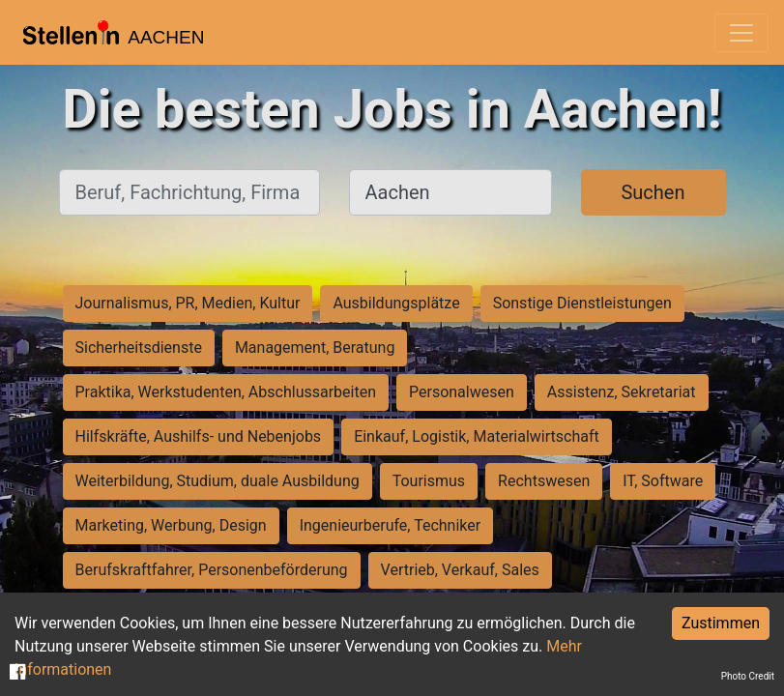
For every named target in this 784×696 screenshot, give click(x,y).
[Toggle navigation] (741, 33)
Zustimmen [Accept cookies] (721, 623)
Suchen (653, 192)
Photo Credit (748, 676)
